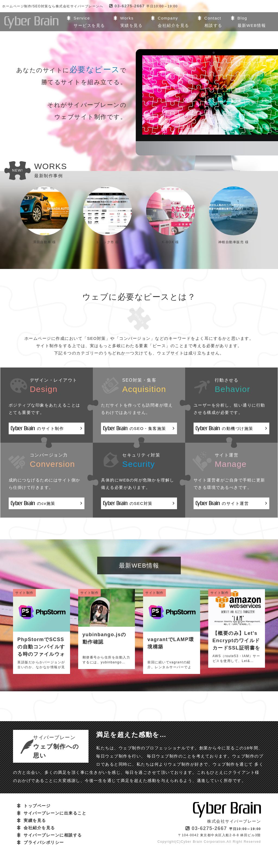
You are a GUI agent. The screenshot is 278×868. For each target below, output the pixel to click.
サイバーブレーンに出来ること (55, 813)
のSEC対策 (139, 504)
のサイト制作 (47, 429)
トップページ (37, 806)
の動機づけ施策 (231, 429)
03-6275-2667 (127, 6)
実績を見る (35, 821)
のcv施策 (47, 504)
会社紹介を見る (39, 828)
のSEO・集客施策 (139, 429)
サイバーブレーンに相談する (53, 835)
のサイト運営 (231, 504)
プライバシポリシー (44, 843)
